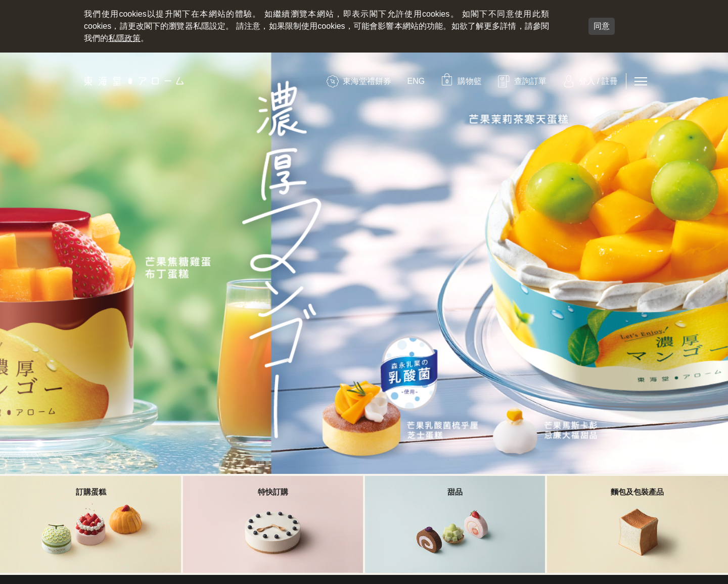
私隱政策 (124, 38)
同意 (602, 26)
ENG (416, 81)
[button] (461, 81)
